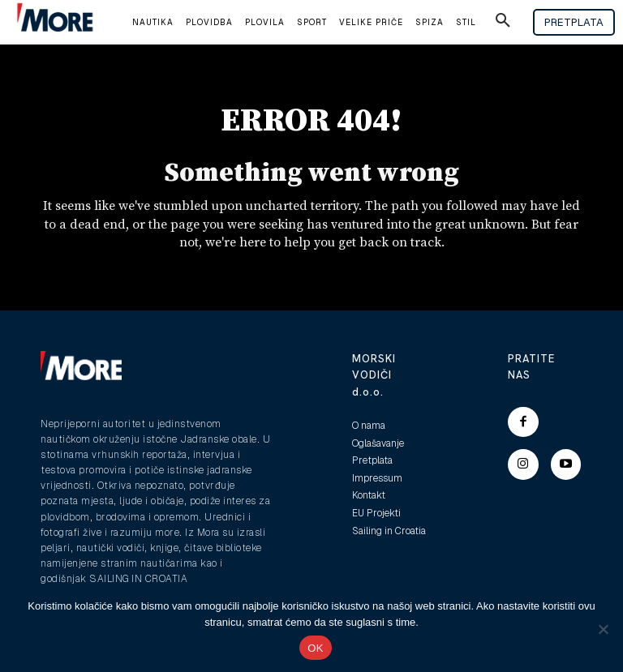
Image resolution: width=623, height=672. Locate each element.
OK (315, 648)
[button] (503, 23)
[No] (603, 629)
